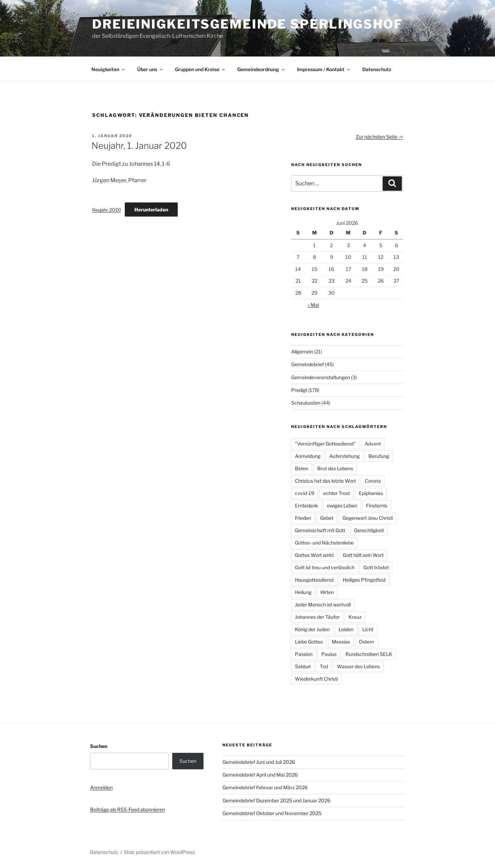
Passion (304, 654)
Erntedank (306, 506)
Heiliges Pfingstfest (364, 580)
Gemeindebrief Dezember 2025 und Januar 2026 (276, 800)
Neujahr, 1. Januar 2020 (139, 146)
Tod (324, 666)
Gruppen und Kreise (200, 69)
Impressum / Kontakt (324, 69)
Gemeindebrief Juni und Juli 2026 (259, 762)
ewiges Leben (342, 506)
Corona (373, 481)
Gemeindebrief (307, 364)
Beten (302, 468)
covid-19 (305, 493)
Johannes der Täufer (317, 617)
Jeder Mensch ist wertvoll (323, 605)
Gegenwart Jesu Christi (368, 518)
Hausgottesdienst (314, 580)
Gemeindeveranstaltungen (321, 377)
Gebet (327, 518)
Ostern (366, 642)
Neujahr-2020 (107, 210)
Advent (373, 444)
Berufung (379, 456)
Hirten (327, 592)
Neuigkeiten (109, 69)
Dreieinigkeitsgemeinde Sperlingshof (247, 24)
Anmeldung (308, 456)
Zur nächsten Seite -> (379, 137)
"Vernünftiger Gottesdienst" (325, 444)
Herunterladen (151, 210)
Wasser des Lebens (358, 666)
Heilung (303, 592)
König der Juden (312, 629)
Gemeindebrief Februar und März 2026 (265, 787)
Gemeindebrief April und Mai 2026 (260, 775)
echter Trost (337, 493)
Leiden (346, 629)
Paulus (329, 654)
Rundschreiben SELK (369, 654)
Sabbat (303, 666)
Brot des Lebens (335, 468)
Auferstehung (344, 456)
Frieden (303, 518)
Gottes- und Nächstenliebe (324, 543)
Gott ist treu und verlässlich (325, 567)
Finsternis (377, 506)
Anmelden (101, 787)
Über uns (150, 69)
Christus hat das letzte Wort (325, 481)
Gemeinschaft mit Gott (320, 530)
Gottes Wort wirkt (314, 555)
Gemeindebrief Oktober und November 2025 (272, 813)
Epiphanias (371, 493)
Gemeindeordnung (261, 69)
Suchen (99, 746)
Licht (368, 629)
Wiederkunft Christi (316, 679)
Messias (341, 642)
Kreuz (355, 617)
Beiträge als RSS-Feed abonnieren (128, 809)
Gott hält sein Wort (363, 555)
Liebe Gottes (309, 642)
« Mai (313, 305)
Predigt (299, 390)
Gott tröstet (376, 567)
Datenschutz (377, 69)
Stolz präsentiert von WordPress (159, 852)
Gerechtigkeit (369, 530)
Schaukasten (306, 403)
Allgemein (302, 351)
